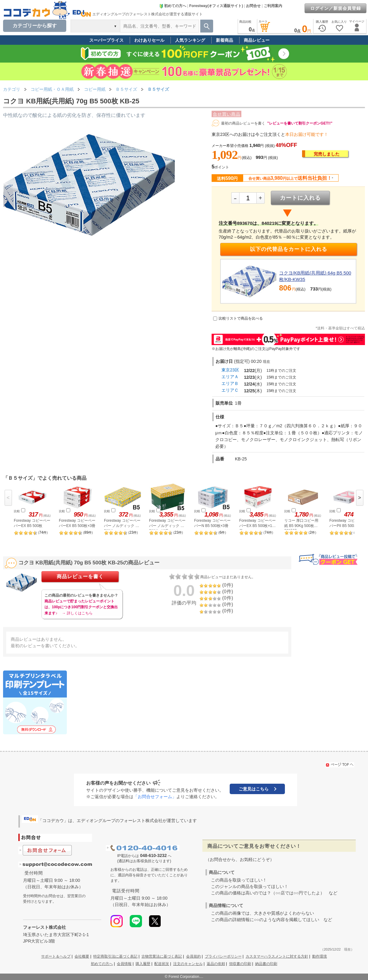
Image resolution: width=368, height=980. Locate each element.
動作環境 (320, 956)
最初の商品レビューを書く (243, 123)
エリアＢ (230, 383)
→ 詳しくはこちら (77, 613)
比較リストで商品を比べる (241, 318)
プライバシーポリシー (223, 956)
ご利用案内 (273, 6)
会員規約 (194, 956)
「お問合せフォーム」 (155, 797)
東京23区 (230, 370)
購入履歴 (143, 964)
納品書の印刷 (266, 964)
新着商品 (224, 40)
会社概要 (82, 956)
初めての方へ (173, 6)
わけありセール (149, 40)
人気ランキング (190, 40)
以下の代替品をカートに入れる (289, 249)
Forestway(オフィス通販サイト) (216, 6)
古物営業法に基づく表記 (162, 956)
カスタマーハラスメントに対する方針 (277, 956)
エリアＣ (230, 390)
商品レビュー (257, 40)
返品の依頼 (216, 964)
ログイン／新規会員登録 (336, 8)
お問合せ (253, 6)
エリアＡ (230, 377)
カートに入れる (300, 198)
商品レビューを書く (80, 576)
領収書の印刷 (240, 964)
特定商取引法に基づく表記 (115, 956)
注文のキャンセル (188, 964)
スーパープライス (106, 40)
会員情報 (124, 964)
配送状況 (162, 964)
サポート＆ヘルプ (56, 956)
